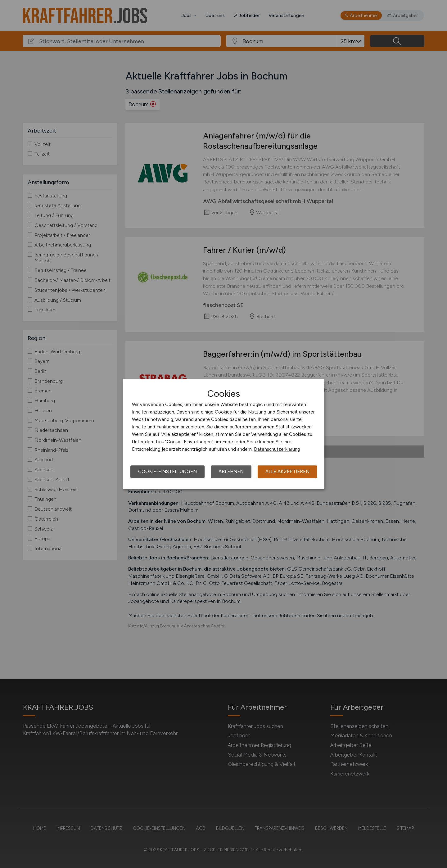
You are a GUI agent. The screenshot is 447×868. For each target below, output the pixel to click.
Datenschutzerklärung (277, 449)
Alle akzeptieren (287, 472)
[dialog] (223, 434)
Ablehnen (231, 472)
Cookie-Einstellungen (167, 472)
